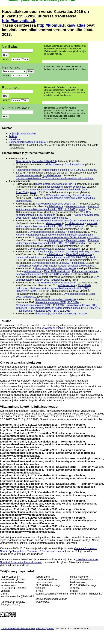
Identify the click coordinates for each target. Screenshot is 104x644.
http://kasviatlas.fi (19, 21)
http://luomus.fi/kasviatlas (61, 25)
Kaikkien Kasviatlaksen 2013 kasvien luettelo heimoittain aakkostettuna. (56, 266)
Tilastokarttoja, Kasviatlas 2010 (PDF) (55, 299)
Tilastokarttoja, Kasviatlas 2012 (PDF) (55, 268)
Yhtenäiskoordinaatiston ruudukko (27, 142)
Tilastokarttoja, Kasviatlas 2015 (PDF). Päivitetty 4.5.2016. (67, 221)
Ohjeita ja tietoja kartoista (23, 134)
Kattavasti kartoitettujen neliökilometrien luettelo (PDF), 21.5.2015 (57, 242)
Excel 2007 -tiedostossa (79, 254)
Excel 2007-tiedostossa (67, 249)
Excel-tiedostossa (74, 164)
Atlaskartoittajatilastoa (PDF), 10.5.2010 (57, 302)
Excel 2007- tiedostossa (68, 232)
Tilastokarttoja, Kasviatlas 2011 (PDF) (56, 283)
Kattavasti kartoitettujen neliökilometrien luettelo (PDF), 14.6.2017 (57, 208)
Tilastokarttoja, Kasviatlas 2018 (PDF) (36, 161)
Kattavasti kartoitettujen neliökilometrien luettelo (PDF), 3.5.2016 (57, 225)
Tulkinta (13, 136)
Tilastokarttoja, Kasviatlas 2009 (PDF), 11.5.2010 (44, 311)
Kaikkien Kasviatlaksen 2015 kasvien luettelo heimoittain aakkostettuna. (55, 235)
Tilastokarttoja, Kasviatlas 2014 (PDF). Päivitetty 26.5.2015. (68, 237)
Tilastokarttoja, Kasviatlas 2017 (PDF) (55, 184)
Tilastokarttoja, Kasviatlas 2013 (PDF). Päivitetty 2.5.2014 (68, 252)
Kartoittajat (15, 139)
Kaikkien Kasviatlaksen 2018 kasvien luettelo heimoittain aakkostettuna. (55, 178)
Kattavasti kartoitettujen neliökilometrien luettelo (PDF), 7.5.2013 (57, 273)
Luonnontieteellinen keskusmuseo (18, 628)
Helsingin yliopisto (45, 628)
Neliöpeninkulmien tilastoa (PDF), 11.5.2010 (40, 305)
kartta (93, 170)
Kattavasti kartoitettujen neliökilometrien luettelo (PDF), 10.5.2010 (64, 308)
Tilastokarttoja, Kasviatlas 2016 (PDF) (56, 204)
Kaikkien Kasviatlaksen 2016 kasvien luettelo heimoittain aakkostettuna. (57, 216)
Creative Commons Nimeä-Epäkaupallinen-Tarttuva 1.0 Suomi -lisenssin (48, 550)
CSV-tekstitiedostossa (28, 175)
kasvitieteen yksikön (53, 328)
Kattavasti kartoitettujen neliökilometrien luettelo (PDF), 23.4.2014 (51, 257)
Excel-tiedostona (52, 175)
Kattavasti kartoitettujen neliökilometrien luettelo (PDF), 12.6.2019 (51, 170)
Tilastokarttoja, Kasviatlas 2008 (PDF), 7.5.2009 (61, 314)
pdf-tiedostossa (53, 164)
